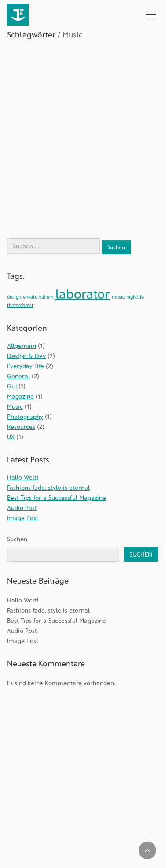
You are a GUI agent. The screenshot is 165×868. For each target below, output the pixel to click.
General (18, 376)
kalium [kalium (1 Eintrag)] (46, 297)
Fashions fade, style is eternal (48, 487)
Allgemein (22, 345)
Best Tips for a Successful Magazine (57, 497)
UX (11, 437)
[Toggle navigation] (151, 15)
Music (15, 406)
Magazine (20, 396)
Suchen (17, 539)
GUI (12, 386)
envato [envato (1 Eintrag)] (30, 297)
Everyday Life (26, 366)
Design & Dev (26, 356)
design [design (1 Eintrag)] (14, 297)
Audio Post (22, 508)
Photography (25, 416)
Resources (21, 427)
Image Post (23, 518)
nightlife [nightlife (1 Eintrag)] (135, 297)
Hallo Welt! (23, 477)
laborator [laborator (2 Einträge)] (83, 294)
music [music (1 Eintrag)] (118, 297)
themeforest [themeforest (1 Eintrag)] (20, 305)
